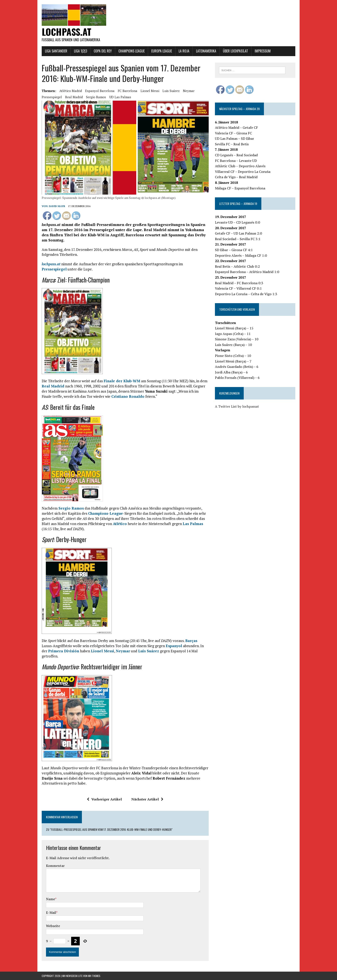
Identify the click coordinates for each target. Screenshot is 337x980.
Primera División (64, 651)
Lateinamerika (206, 51)
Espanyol (174, 646)
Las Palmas (193, 524)
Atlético (120, 524)
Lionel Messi (150, 91)
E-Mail (51, 912)
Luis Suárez (171, 91)
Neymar (189, 91)
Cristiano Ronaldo (128, 396)
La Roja (184, 51)
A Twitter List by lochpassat (237, 406)
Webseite (53, 926)
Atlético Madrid (71, 91)
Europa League (162, 51)
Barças (191, 641)
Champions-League (106, 513)
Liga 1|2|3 (80, 51)
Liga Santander (56, 51)
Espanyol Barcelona (100, 91)
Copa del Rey (103, 51)
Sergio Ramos (96, 97)
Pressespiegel (52, 97)
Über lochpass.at (235, 51)
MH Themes (94, 976)
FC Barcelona (128, 91)
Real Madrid (74, 97)
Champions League (132, 51)
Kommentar (55, 866)
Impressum (263, 51)
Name (51, 899)
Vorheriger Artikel (104, 799)
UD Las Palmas (120, 97)
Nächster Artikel (147, 799)
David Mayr (57, 206)
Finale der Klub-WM (122, 381)
